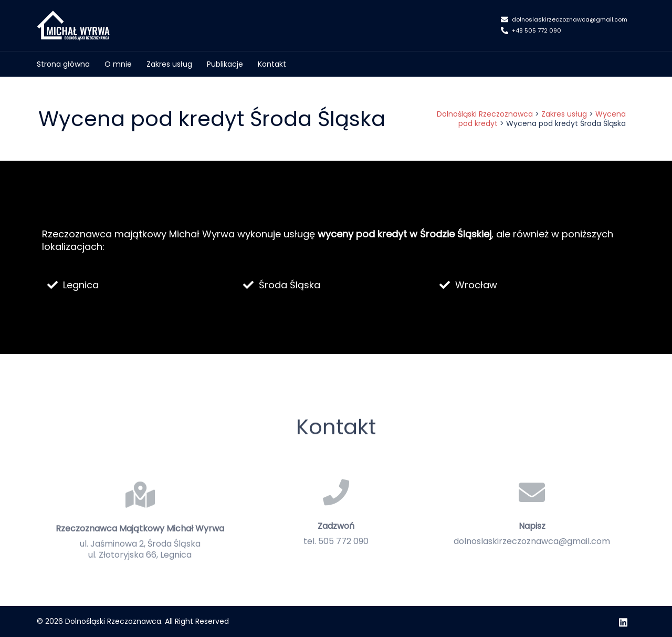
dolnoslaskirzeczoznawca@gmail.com (564, 20)
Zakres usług (169, 64)
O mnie (118, 64)
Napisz (532, 551)
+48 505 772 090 (531, 31)
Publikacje (225, 64)
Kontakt (272, 64)
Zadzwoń (336, 551)
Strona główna (63, 64)
